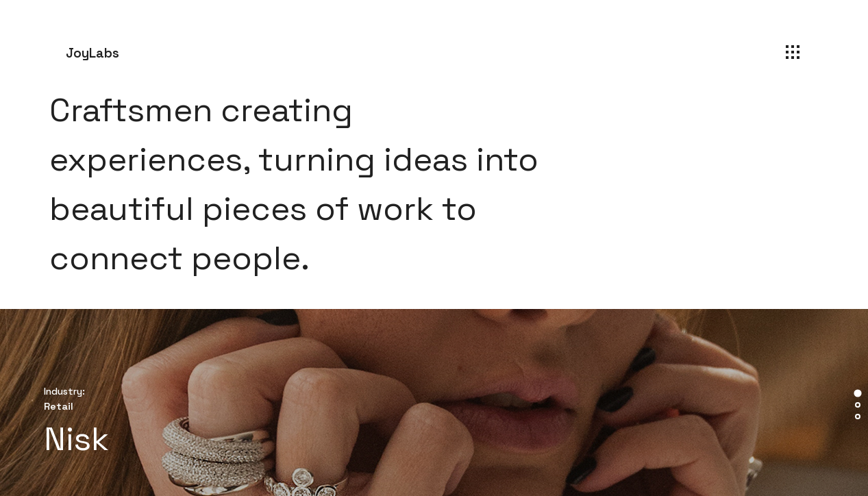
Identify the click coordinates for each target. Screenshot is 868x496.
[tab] (857, 393)
